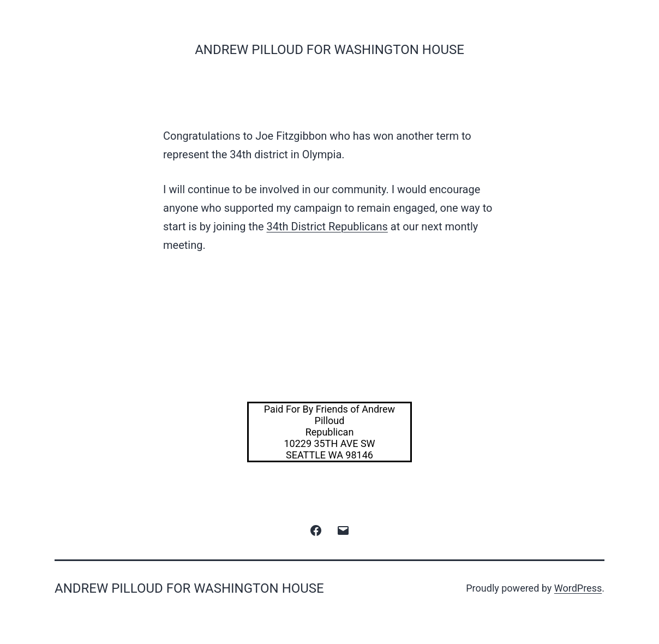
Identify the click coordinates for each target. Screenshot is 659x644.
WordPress (578, 588)
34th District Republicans (327, 226)
